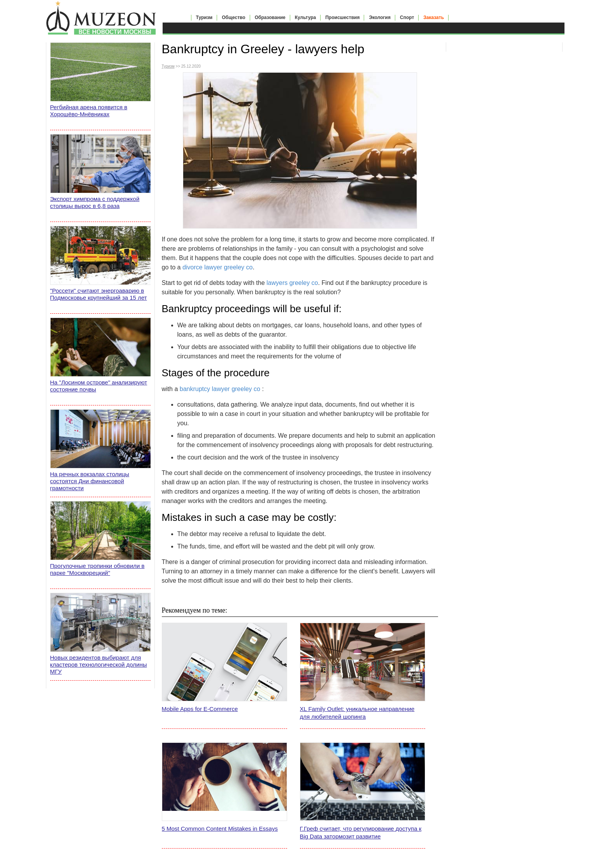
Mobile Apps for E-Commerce (200, 709)
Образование (270, 17)
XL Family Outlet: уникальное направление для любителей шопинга (357, 713)
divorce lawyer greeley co (218, 267)
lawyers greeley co (292, 283)
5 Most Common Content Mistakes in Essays (220, 829)
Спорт (407, 17)
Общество (234, 17)
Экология (380, 17)
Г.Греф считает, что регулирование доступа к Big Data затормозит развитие (361, 832)
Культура (305, 17)
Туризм (204, 17)
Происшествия (342, 17)
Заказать (434, 17)
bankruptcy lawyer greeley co (220, 389)
